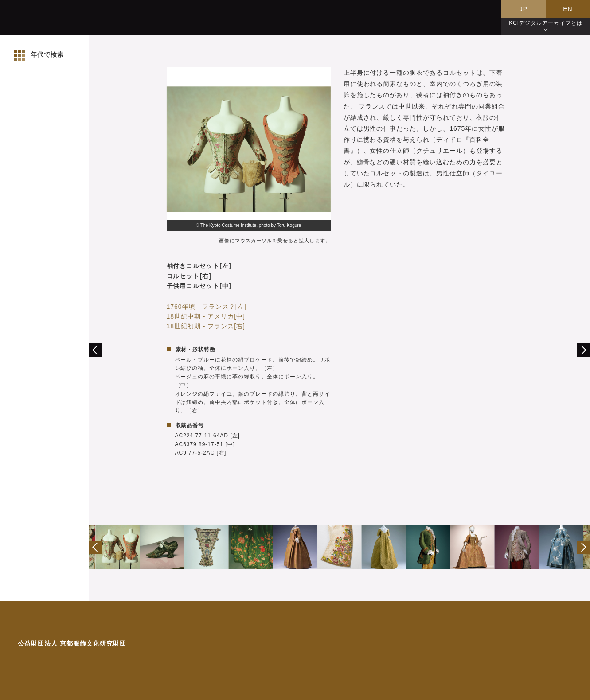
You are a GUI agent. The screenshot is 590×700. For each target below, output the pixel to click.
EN (568, 9)
